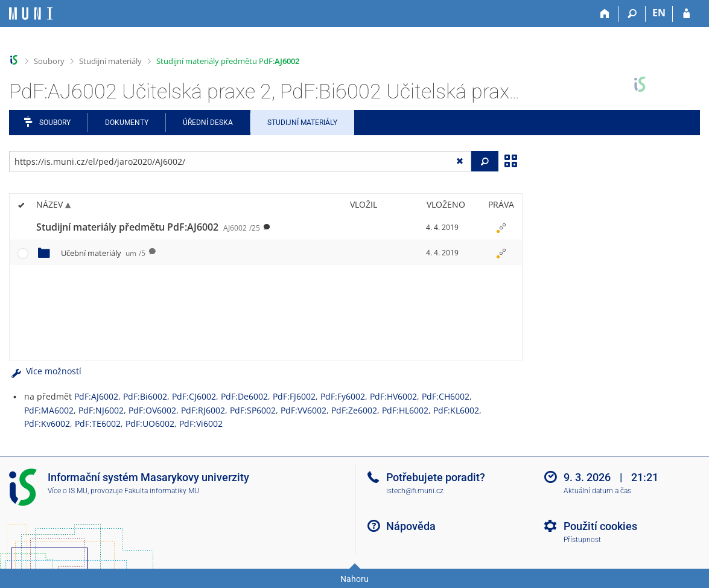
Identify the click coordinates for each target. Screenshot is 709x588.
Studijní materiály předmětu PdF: (228, 61)
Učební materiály (103, 253)
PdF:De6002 (244, 396)
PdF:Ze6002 (354, 410)
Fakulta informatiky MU (162, 491)
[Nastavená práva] (501, 228)
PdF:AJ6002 (96, 396)
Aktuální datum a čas (597, 491)
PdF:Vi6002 (201, 423)
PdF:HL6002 (405, 410)
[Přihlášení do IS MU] (686, 14)
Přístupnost (582, 540)
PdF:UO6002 (150, 423)
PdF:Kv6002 (47, 423)
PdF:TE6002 (98, 423)
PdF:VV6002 (304, 410)
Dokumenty (127, 123)
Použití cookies (600, 526)
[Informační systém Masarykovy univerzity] (31, 14)
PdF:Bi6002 (145, 396)
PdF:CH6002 (446, 396)
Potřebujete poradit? (436, 477)
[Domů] (605, 14)
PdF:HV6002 (393, 396)
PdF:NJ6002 (101, 410)
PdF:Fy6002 (343, 396)
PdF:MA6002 (49, 410)
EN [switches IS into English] (659, 13)
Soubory (49, 61)
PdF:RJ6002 (203, 410)
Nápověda (411, 526)
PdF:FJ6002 (294, 396)
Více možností (45, 371)
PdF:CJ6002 (194, 396)
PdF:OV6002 (152, 410)
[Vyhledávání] (632, 14)
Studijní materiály (110, 61)
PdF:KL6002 (456, 410)
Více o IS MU (68, 491)
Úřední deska (208, 123)
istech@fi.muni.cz (415, 491)
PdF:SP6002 (253, 410)
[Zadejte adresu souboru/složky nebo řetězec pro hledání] (240, 161)
